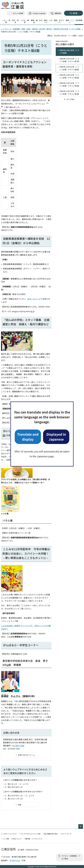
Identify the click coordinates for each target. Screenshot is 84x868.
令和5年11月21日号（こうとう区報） (67, 29)
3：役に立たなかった (14, 787)
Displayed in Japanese (56, 437)
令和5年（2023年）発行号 (42, 29)
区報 (28, 29)
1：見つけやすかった (14, 796)
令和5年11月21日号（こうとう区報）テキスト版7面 (69, 60)
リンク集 (6, 839)
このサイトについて (10, 834)
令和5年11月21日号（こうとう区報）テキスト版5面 (69, 84)
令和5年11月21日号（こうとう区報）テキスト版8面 (69, 68)
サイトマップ (67, 834)
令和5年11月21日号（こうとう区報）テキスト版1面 (69, 93)
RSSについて (17, 839)
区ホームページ (34, 299)
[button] (37, 13)
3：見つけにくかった (14, 799)
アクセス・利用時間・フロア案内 (71, 857)
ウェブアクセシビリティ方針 (30, 834)
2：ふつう (24, 784)
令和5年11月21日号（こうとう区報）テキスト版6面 (69, 76)
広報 (23, 29)
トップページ (6, 29)
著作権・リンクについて (34, 839)
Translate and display (28, 437)
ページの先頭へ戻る (83, 826)
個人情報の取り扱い (51, 834)
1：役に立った (11, 784)
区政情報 (16, 29)
